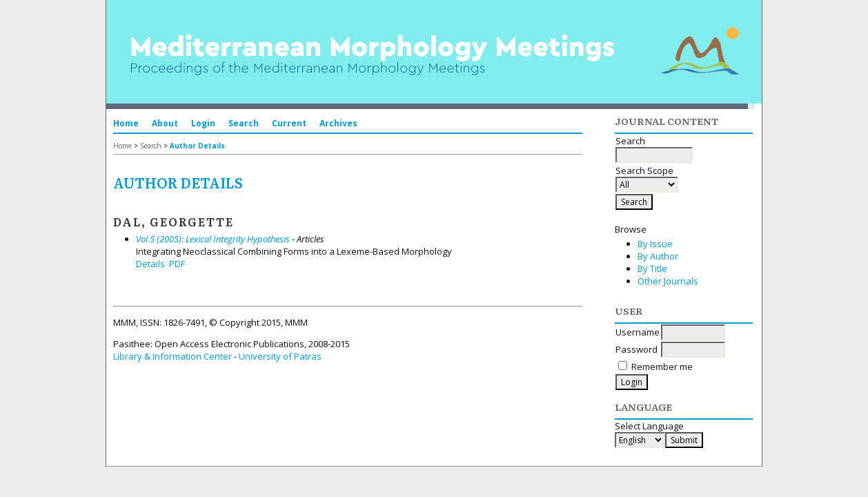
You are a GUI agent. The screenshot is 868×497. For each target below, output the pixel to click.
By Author (658, 256)
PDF (177, 264)
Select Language (649, 426)
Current (289, 123)
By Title (652, 269)
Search (244, 123)
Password (637, 349)
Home (126, 123)
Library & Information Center (172, 356)
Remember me (662, 367)
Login (203, 123)
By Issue (655, 244)
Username (638, 332)
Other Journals (668, 281)
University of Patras (280, 356)
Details (150, 264)
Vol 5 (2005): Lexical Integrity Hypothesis (213, 239)
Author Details (197, 146)
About (165, 123)
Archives (338, 123)
